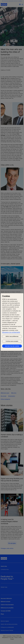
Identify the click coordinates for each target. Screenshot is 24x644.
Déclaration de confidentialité (11, 332)
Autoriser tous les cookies (12, 346)
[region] (12, 322)
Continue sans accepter (12, 341)
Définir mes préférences (12, 336)
